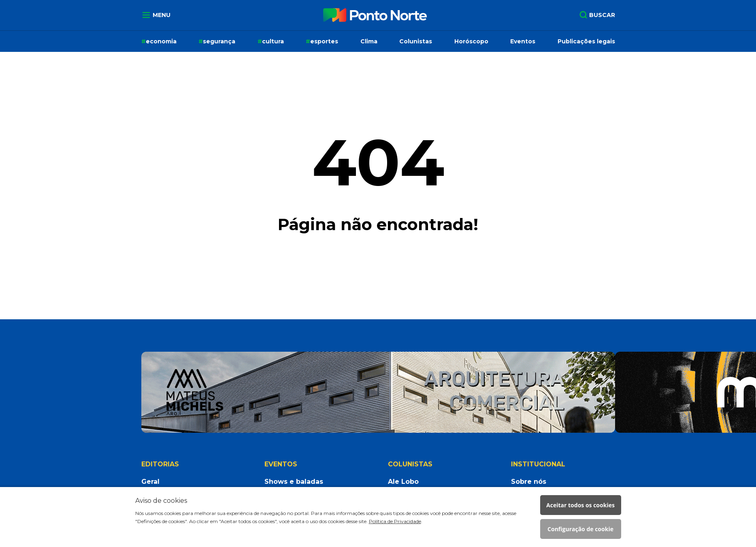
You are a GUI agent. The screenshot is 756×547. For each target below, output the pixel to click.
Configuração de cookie (580, 529)
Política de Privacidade (395, 521)
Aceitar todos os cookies (580, 505)
